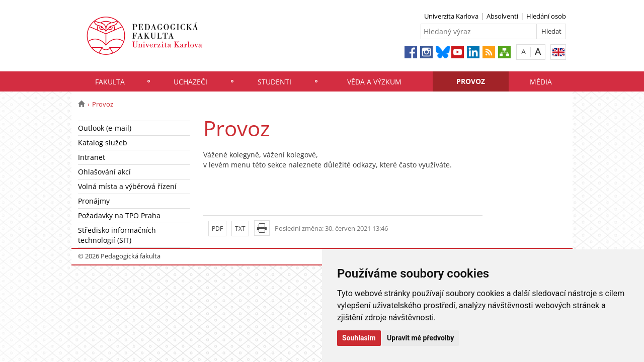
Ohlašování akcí (104, 172)
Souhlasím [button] (359, 338)
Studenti (274, 82)
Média (541, 82)
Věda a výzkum (374, 82)
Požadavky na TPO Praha (119, 215)
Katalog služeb (103, 143)
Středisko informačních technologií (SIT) (117, 235)
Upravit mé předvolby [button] (420, 338)
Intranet (92, 157)
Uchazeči (190, 82)
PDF (217, 229)
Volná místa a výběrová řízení (127, 186)
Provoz (471, 81)
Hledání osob (546, 16)
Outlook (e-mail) (105, 128)
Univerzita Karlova (451, 16)
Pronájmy (94, 201)
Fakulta (110, 82)
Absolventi (502, 16)
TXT (240, 229)
